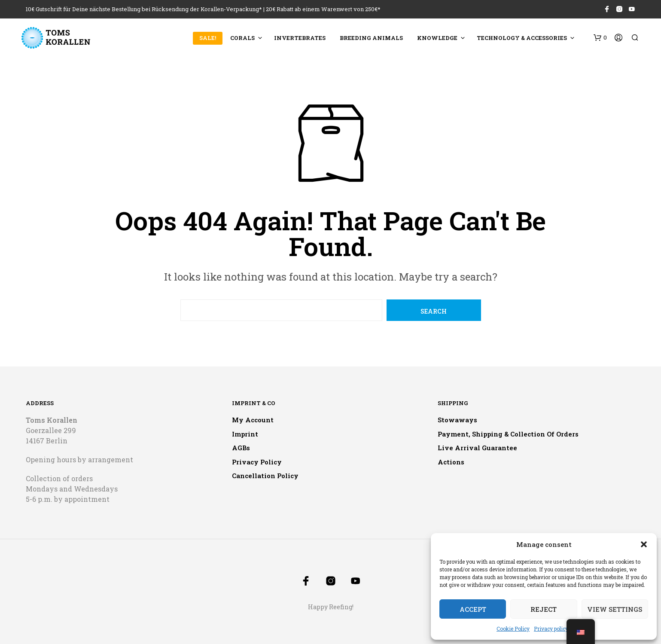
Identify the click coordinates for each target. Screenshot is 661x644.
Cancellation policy (265, 476)
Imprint (245, 434)
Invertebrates (300, 38)
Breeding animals (371, 38)
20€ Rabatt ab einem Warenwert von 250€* (323, 9)
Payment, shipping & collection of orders (508, 434)
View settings (615, 609)
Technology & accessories (522, 38)
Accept (473, 609)
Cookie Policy (513, 629)
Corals (242, 38)
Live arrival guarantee (477, 448)
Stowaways (457, 420)
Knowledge (437, 38)
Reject (544, 609)
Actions (451, 462)
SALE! (208, 38)
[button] (644, 544)
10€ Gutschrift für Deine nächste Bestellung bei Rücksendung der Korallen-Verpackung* (144, 9)
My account (253, 420)
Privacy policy (551, 629)
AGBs (241, 448)
